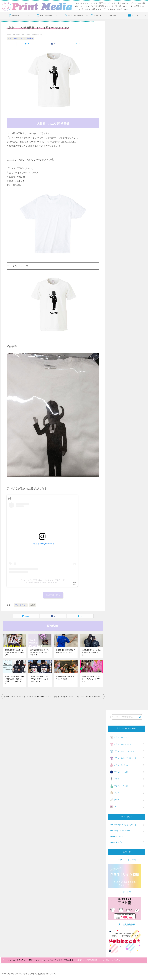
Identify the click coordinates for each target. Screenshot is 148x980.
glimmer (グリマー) (117, 836)
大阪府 (33, 605)
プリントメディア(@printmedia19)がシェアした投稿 (42, 580)
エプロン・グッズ (119, 786)
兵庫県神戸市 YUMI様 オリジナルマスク (65, 678)
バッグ (114, 793)
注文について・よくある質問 (104, 16)
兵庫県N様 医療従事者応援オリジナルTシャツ (66, 651)
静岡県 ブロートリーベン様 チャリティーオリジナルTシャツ (27, 697)
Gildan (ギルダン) (116, 842)
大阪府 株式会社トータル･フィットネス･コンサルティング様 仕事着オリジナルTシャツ (79, 697)
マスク (114, 807)
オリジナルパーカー (120, 765)
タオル (114, 800)
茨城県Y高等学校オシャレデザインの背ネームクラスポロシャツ (40, 679)
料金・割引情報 (44, 16)
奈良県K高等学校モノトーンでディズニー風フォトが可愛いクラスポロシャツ (14, 680)
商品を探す (15, 16)
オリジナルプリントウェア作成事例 (20, 38)
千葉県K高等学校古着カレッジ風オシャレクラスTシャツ (14, 652)
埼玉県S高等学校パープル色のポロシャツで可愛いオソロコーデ (40, 652)
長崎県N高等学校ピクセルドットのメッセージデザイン (91, 679)
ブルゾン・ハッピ (119, 772)
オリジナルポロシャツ (120, 744)
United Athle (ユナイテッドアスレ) (123, 825)
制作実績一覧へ (53, 595)
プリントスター (21, 605)
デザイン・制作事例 (74, 16)
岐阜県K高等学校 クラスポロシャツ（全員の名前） (91, 652)
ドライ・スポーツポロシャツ (123, 758)
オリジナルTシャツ (119, 737)
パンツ (114, 779)
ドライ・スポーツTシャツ (122, 751)
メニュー (133, 16)
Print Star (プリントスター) (120, 831)
